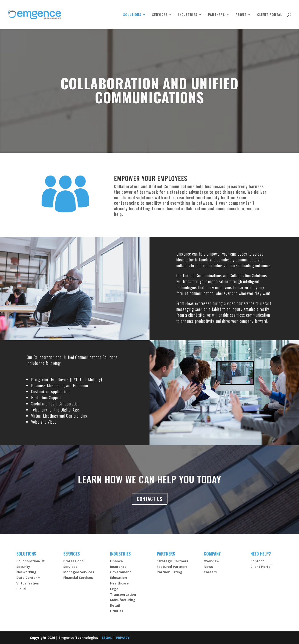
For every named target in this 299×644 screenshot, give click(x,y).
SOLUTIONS (132, 15)
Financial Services (78, 578)
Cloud (21, 589)
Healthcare (119, 583)
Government (121, 572)
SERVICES (160, 15)
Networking (26, 572)
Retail (115, 605)
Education (118, 578)
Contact (257, 561)
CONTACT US (150, 499)
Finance (116, 561)
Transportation (123, 594)
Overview (212, 561)
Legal (115, 589)
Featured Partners (172, 567)
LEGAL (107, 638)
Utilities (117, 611)
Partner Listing (169, 572)
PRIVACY (123, 638)
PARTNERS (217, 15)
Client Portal (261, 567)
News (208, 567)
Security (23, 567)
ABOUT (241, 15)
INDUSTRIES (188, 15)
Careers (210, 572)
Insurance (118, 567)
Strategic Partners (173, 561)
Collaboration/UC (31, 561)
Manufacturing (123, 600)
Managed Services (79, 572)
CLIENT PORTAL (270, 15)
